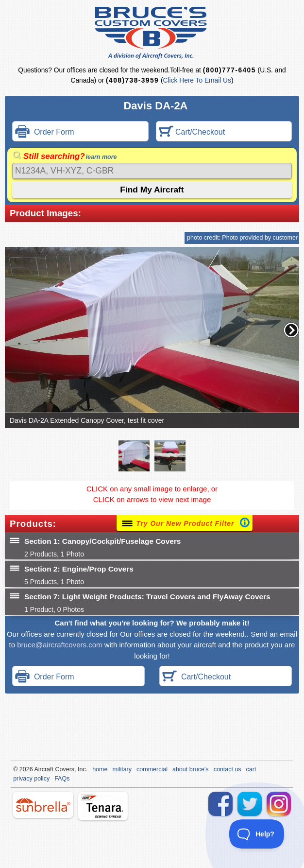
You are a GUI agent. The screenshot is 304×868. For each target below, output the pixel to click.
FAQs (62, 779)
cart (251, 769)
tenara (103, 806)
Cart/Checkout (192, 132)
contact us (228, 769)
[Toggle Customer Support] (257, 834)
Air (38, 769)
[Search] (152, 171)
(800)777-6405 (229, 70)
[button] (291, 330)
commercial (152, 769)
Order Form (45, 132)
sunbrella (43, 805)
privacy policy (31, 779)
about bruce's (191, 769)
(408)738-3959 (132, 80)
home (100, 769)
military (122, 769)
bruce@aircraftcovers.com (59, 645)
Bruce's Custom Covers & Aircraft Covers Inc (152, 33)
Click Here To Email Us (197, 80)
